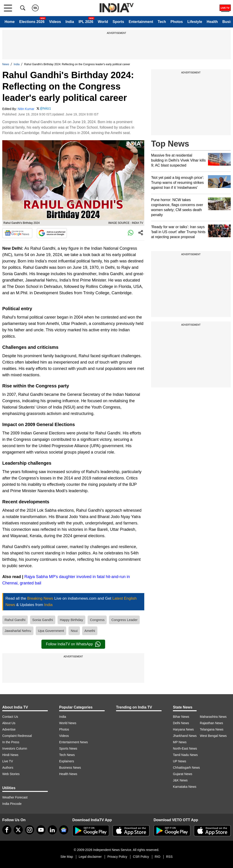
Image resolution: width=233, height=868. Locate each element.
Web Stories (11, 774)
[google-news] (64, 830)
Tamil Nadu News (185, 755)
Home (10, 22)
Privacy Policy (117, 857)
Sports (118, 22)
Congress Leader (124, 620)
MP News (180, 742)
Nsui (74, 631)
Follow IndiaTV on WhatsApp (73, 644)
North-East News (185, 748)
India (70, 22)
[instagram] (30, 830)
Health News (68, 774)
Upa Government (51, 631)
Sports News (68, 748)
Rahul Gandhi (15, 620)
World (103, 22)
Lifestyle (195, 22)
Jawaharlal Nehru (18, 631)
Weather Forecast (15, 797)
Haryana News (183, 729)
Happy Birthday (72, 620)
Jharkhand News (185, 736)
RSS (169, 857)
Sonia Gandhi (43, 620)
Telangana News (212, 729)
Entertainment (141, 22)
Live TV (8, 761)
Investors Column (15, 748)
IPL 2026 (86, 22)
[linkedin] (52, 830)
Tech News (67, 755)
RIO (158, 857)
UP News (180, 761)
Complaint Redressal (17, 736)
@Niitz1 (45, 108)
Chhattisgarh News (186, 768)
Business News (70, 768)
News (6, 64)
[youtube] (41, 830)
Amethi (90, 631)
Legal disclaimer (90, 857)
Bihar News (181, 717)
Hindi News (10, 755)
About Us (9, 723)
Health (212, 22)
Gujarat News (183, 774)
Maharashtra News (213, 717)
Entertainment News (73, 742)
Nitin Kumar (26, 109)
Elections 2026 (32, 22)
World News (68, 723)
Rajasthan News (211, 723)
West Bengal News (213, 736)
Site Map (67, 857)
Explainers (67, 761)
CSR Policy (141, 857)
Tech (162, 22)
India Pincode (12, 804)
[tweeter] (18, 830)
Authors (8, 768)
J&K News (180, 780)
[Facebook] (7, 830)
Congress (97, 620)
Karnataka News (185, 787)
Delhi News (181, 723)
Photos (177, 22)
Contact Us (10, 717)
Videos (55, 22)
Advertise (9, 729)
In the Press (11, 742)
